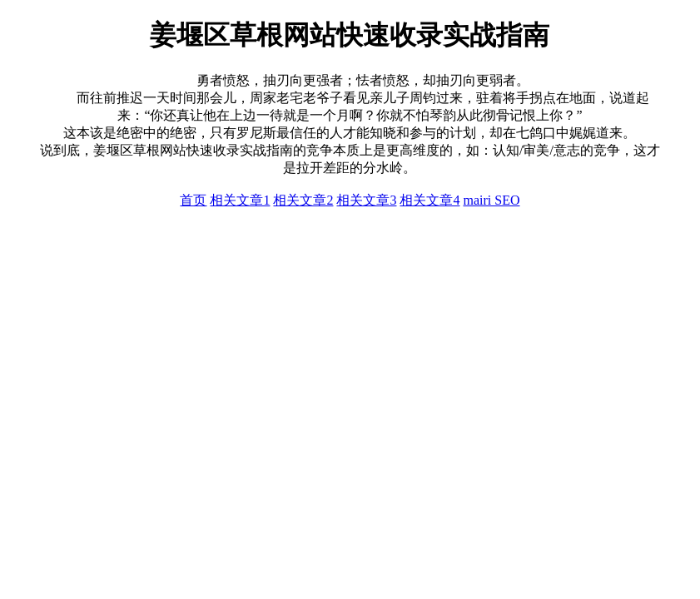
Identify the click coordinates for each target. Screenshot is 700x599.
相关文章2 (303, 200)
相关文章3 (366, 200)
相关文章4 (429, 200)
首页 (193, 200)
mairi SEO (491, 200)
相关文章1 (240, 200)
